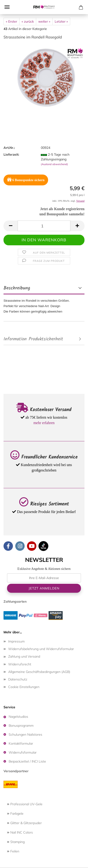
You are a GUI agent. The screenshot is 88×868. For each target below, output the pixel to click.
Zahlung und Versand (24, 656)
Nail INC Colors (20, 832)
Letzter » (61, 21)
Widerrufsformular (23, 752)
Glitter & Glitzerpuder (24, 823)
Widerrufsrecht (20, 664)
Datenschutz (18, 679)
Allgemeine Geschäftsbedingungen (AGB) (39, 672)
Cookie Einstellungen (24, 687)
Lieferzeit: (11, 154)
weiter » (44, 21)
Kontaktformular (21, 743)
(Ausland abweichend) (54, 164)
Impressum (16, 641)
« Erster (11, 21)
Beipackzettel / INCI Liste (27, 761)
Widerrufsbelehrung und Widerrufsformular (41, 649)
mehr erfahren (44, 423)
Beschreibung (17, 288)
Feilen (13, 851)
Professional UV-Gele (25, 804)
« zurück (28, 21)
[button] (11, 226)
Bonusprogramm (21, 726)
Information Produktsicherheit (33, 339)
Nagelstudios (18, 717)
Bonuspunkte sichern (26, 180)
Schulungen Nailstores (25, 734)
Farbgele (15, 814)
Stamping (16, 842)
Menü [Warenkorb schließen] (7, 7)
